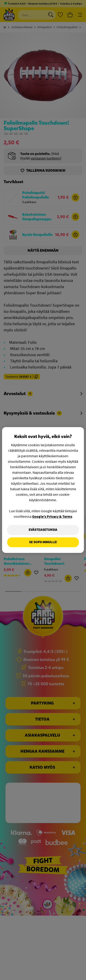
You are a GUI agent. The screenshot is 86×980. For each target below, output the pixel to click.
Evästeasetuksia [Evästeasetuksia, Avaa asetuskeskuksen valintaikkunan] (43, 530)
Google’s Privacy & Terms (52, 516)
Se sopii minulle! (43, 542)
